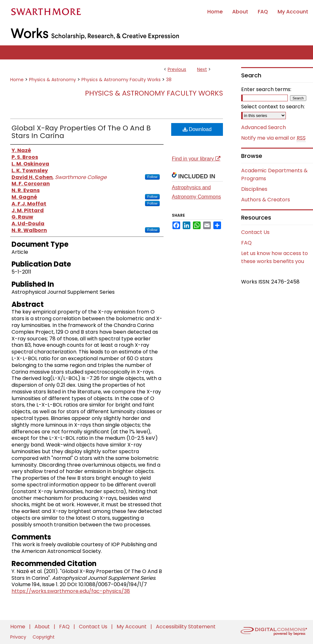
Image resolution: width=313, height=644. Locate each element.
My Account (132, 627)
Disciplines (254, 189)
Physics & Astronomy (53, 80)
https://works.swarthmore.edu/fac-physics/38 (71, 591)
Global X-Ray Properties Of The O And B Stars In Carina (81, 132)
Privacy (19, 637)
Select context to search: (273, 107)
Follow (152, 177)
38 (169, 80)
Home (17, 80)
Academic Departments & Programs (274, 175)
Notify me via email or (273, 138)
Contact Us (255, 232)
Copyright (44, 637)
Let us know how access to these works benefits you (275, 257)
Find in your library (196, 159)
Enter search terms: (266, 89)
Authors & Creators (266, 200)
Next (202, 69)
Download (197, 129)
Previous (177, 69)
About (43, 627)
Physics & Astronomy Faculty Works (121, 80)
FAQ (246, 243)
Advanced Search (263, 127)
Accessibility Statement (186, 627)
